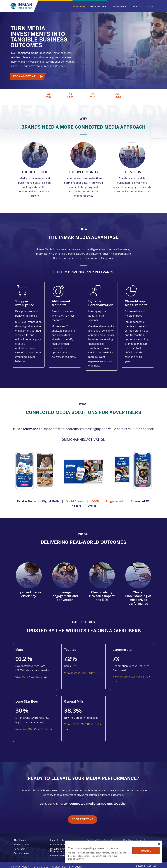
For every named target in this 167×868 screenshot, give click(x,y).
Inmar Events (57, 840)
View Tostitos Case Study (79, 673)
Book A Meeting (24, 76)
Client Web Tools (59, 845)
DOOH (95, 501)
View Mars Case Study (29, 677)
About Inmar (20, 840)
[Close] (159, 844)
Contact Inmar (21, 853)
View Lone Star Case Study (32, 729)
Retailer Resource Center (64, 856)
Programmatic (115, 501)
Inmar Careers (21, 845)
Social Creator (75, 501)
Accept (146, 851)
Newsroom (19, 849)
